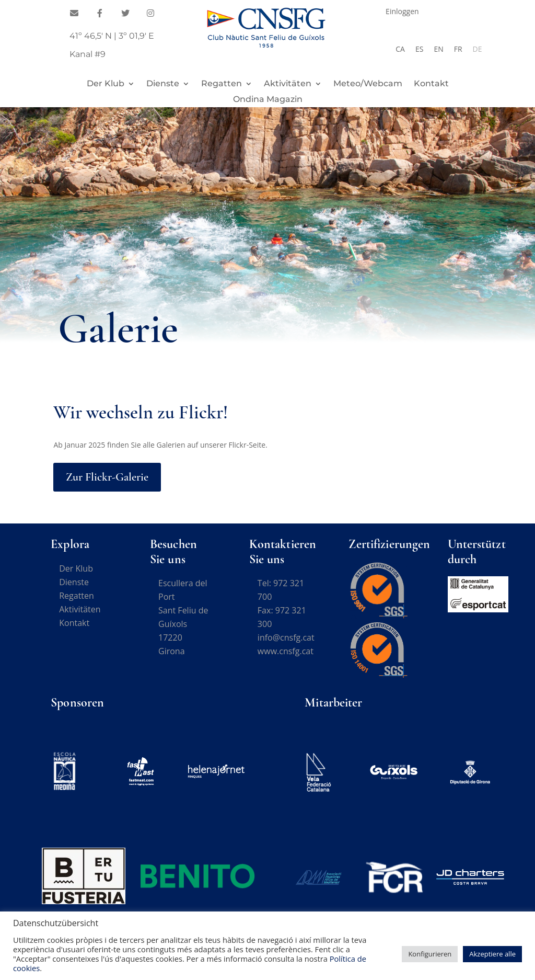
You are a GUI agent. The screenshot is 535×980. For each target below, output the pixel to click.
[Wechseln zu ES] (419, 49)
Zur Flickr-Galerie (107, 477)
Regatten (222, 84)
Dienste (163, 84)
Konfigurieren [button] (430, 954)
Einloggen (402, 12)
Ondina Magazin (268, 100)
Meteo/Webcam (368, 84)
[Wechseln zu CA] (400, 49)
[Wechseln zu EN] (438, 49)
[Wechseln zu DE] (478, 49)
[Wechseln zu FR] (458, 49)
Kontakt (431, 84)
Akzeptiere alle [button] (492, 954)
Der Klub (106, 84)
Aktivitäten (288, 84)
